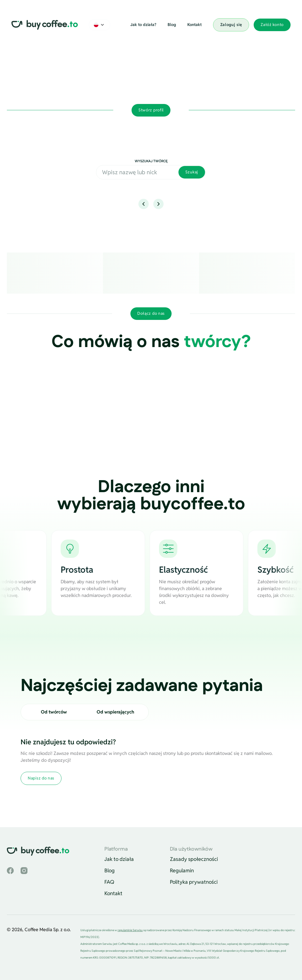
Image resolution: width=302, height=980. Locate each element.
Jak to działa (119, 859)
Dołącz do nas (151, 313)
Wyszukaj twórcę (151, 161)
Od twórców (54, 712)
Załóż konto (272, 25)
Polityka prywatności (194, 882)
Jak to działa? (143, 25)
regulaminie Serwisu (130, 930)
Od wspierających (115, 712)
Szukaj (192, 172)
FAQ (109, 882)
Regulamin (182, 870)
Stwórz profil (151, 110)
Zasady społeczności (194, 859)
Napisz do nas (41, 778)
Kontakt (194, 25)
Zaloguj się (231, 25)
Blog (172, 25)
